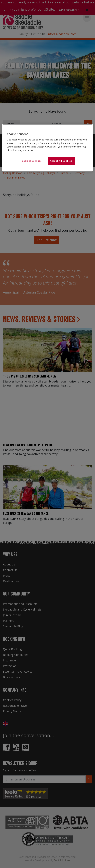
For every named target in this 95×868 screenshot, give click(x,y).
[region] (47, 148)
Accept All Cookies (61, 161)
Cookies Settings (32, 161)
